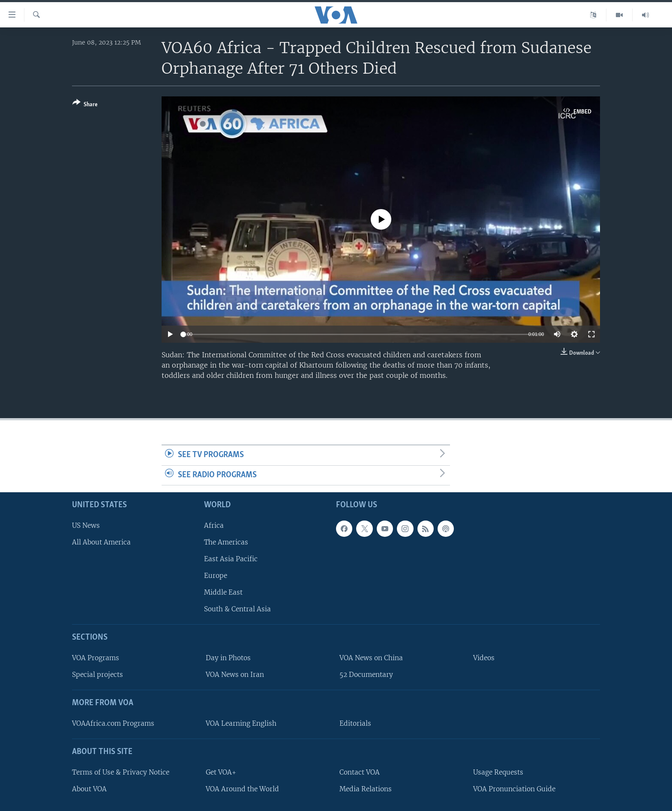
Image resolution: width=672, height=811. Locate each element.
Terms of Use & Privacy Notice (121, 772)
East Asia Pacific (231, 559)
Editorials (355, 723)
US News (86, 525)
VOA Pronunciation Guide (514, 789)
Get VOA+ (221, 772)
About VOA (89, 789)
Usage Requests (498, 772)
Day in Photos (228, 658)
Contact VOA (360, 772)
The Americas (226, 542)
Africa (214, 525)
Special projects (97, 675)
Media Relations (366, 789)
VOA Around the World (242, 789)
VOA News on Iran (235, 675)
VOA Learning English (241, 723)
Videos (484, 658)
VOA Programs (96, 658)
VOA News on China (371, 658)
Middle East (223, 593)
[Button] (85, 105)
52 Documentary (366, 675)
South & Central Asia (237, 609)
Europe (216, 576)
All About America (101, 542)
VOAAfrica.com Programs (113, 723)
